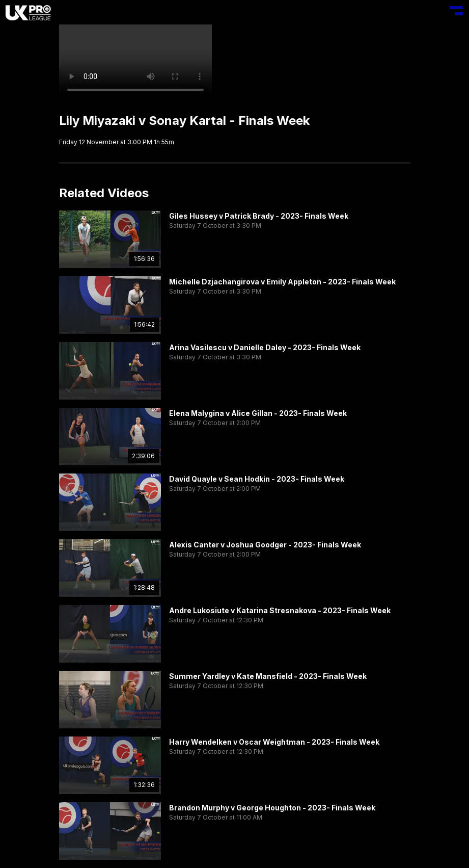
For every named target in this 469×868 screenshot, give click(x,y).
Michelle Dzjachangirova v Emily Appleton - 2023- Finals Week (282, 282)
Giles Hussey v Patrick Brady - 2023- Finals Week (259, 216)
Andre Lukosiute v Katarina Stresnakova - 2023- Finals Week (280, 610)
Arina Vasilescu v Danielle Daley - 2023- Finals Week (265, 347)
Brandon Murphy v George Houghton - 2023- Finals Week (272, 808)
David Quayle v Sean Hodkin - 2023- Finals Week (257, 479)
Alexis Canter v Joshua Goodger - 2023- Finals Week (265, 545)
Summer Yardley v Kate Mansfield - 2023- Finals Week (268, 676)
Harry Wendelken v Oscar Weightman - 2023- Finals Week (274, 742)
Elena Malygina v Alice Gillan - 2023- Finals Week (258, 413)
